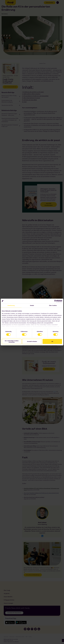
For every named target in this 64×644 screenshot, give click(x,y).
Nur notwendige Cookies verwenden (12, 341)
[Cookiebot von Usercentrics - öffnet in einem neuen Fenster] (55, 301)
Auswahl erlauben (32, 341)
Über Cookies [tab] (53, 305)
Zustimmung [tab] (11, 305)
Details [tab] (32, 305)
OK (52, 341)
